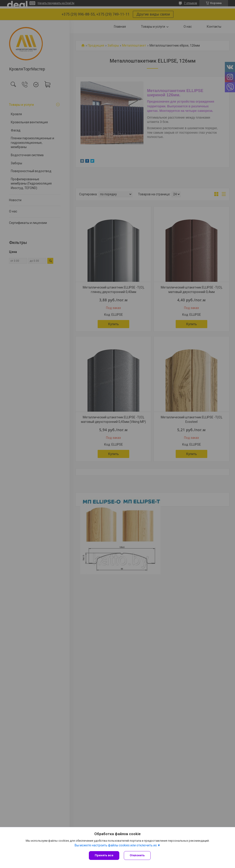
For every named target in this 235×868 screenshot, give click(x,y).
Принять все (104, 855)
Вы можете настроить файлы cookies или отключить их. (116, 845)
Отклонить (137, 855)
